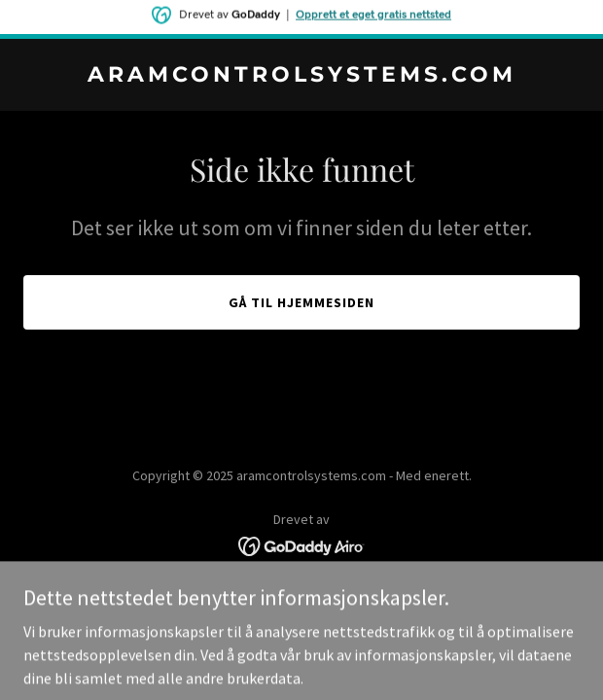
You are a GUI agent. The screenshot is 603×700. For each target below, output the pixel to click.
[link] (301, 76)
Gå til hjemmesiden (301, 302)
